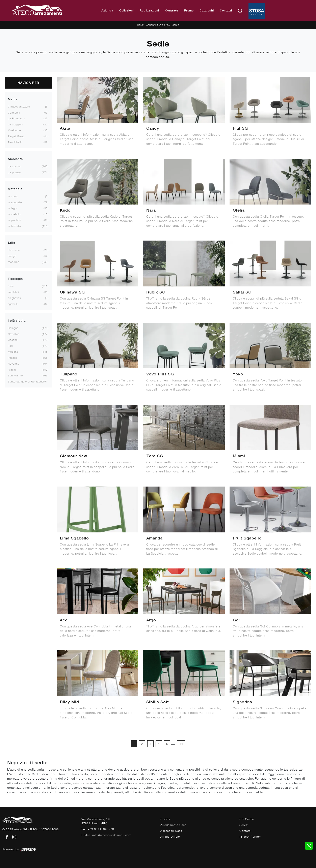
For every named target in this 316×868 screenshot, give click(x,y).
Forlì (11, 346)
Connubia (14, 113)
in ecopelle (15, 202)
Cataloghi (207, 10)
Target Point (16, 136)
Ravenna (14, 364)
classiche (14, 250)
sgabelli (13, 304)
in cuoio (13, 196)
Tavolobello (15, 142)
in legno (13, 208)
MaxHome (14, 130)
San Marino (15, 375)
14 (181, 744)
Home (140, 25)
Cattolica (14, 334)
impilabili (13, 292)
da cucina (14, 166)
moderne (14, 262)
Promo (189, 10)
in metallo (14, 214)
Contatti (226, 10)
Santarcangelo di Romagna (26, 381)
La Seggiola (16, 124)
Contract (172, 10)
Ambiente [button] (15, 159)
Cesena (13, 340)
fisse (11, 286)
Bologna (13, 328)
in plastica (15, 220)
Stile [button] (11, 243)
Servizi (244, 825)
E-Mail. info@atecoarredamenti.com (106, 835)
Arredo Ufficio (170, 836)
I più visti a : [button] (18, 321)
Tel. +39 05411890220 (98, 829)
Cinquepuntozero (19, 106)
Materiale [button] (15, 189)
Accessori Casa (171, 831)
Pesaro (12, 358)
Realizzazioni (149, 10)
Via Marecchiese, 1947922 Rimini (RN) (96, 821)
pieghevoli (14, 298)
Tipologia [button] (15, 279)
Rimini (12, 370)
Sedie (176, 25)
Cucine (165, 819)
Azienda (107, 10)
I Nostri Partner (250, 836)
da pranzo (14, 172)
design (12, 256)
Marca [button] (13, 99)
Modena (13, 352)
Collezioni (126, 10)
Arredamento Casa (158, 25)
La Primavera (17, 118)
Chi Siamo (247, 819)
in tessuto (14, 226)
